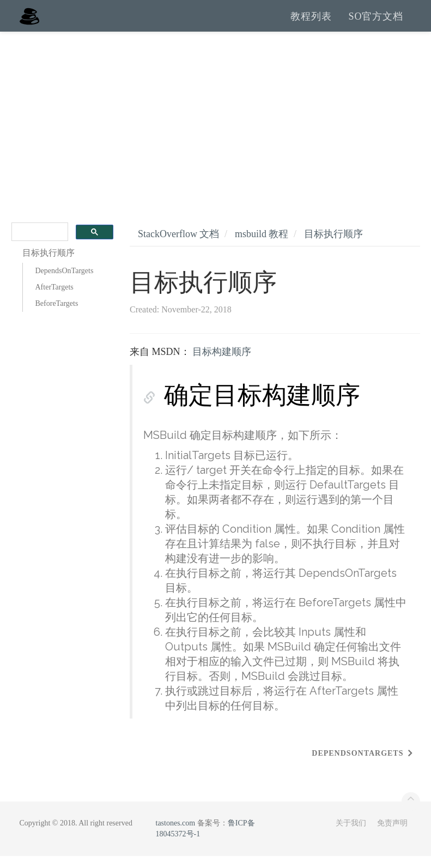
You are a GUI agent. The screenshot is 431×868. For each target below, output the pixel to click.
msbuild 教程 (262, 246)
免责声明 (392, 835)
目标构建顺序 (222, 364)
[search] (39, 244)
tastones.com (176, 835)
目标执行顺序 (333, 246)
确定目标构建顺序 (262, 407)
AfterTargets (54, 299)
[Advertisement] (216, 125)
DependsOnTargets (65, 283)
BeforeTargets (57, 315)
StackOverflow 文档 (178, 246)
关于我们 (351, 835)
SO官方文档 (376, 22)
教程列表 (311, 22)
